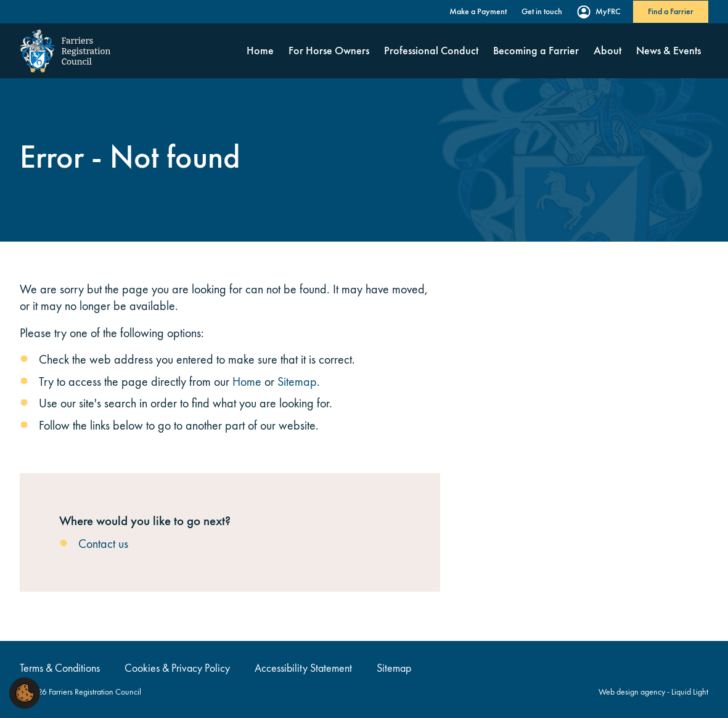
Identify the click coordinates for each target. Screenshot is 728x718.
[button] (25, 692)
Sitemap (297, 381)
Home (247, 381)
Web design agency (633, 692)
